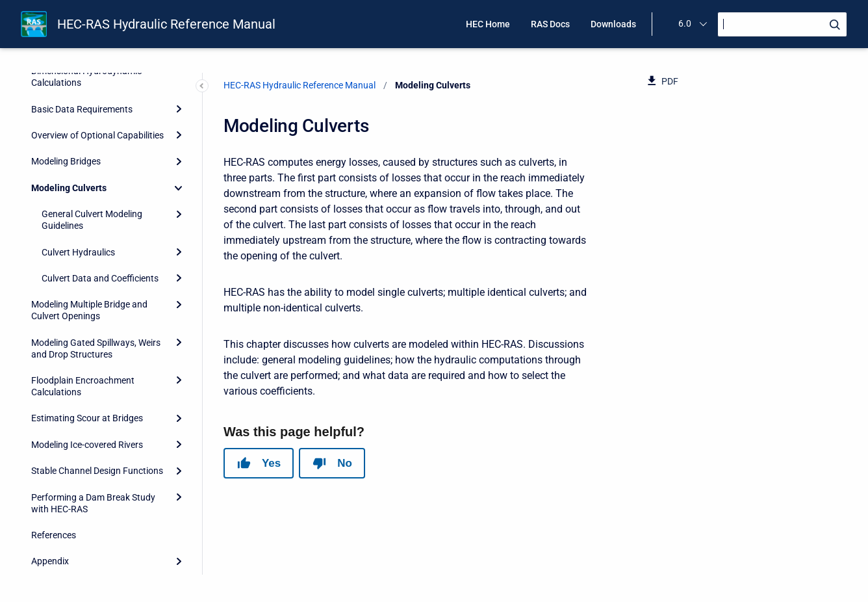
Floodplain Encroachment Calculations (83, 386)
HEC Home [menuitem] (488, 24)
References (54, 535)
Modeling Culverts (69, 188)
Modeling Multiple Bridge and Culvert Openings (89, 310)
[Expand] (179, 109)
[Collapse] (179, 188)
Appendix (50, 561)
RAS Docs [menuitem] (550, 24)
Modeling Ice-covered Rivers (87, 445)
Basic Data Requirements (82, 109)
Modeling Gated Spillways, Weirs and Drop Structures (96, 348)
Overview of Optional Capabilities (97, 135)
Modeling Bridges (66, 161)
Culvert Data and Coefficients (100, 278)
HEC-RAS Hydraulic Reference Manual (166, 24)
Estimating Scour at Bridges (87, 418)
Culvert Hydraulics (78, 252)
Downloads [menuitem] (613, 24)
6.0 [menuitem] (685, 23)
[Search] (782, 24)
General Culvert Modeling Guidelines (92, 220)
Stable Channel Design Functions (97, 471)
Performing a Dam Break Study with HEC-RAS (93, 503)
